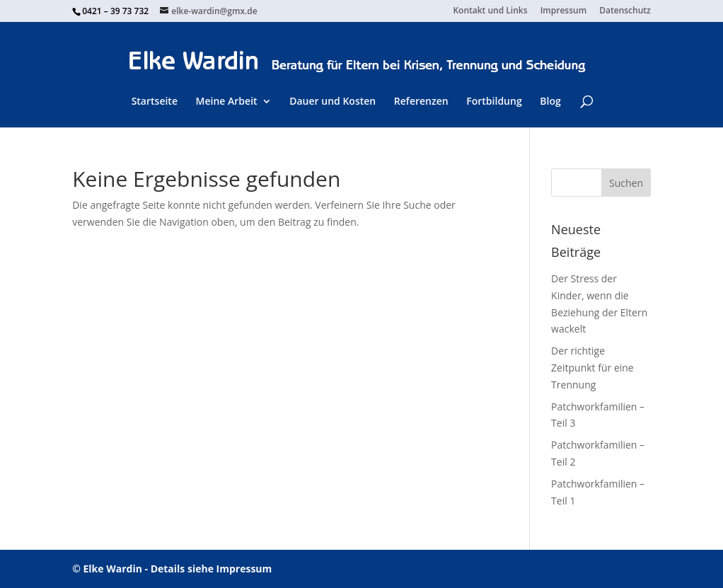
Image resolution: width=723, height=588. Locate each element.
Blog (550, 101)
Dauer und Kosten (332, 101)
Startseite (155, 101)
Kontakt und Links (490, 11)
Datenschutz (625, 11)
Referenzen (421, 101)
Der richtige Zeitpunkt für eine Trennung (592, 368)
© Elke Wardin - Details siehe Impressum (172, 569)
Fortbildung (494, 101)
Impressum (563, 11)
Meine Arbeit (227, 101)
